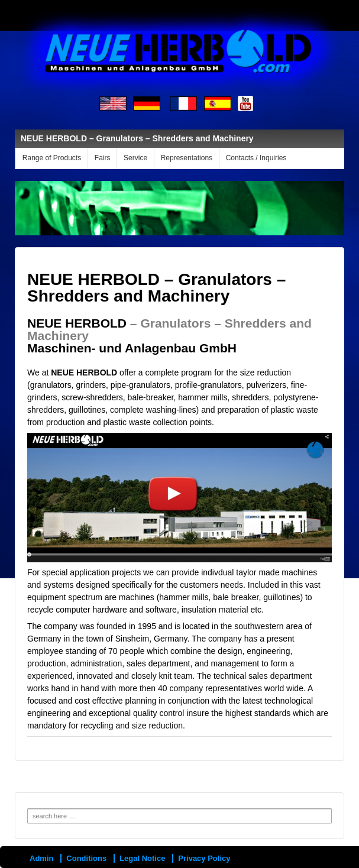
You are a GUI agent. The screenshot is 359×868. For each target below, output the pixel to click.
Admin (41, 858)
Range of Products (52, 158)
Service (135, 158)
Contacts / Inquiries (256, 158)
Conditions (86, 858)
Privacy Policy (204, 858)
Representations (187, 158)
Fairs (103, 158)
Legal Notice (142, 858)
